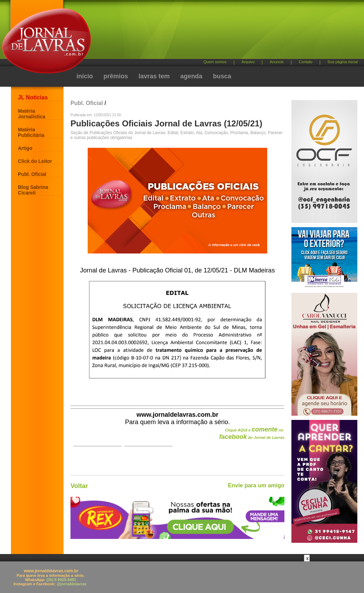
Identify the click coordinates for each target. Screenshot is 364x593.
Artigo (25, 148)
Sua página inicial (343, 62)
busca (222, 76)
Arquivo (248, 62)
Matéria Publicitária (31, 132)
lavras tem (154, 76)
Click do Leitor (35, 161)
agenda (191, 76)
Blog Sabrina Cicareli (33, 190)
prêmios (116, 76)
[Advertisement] (219, 32)
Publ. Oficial (32, 174)
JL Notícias (33, 97)
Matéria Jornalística (32, 114)
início (85, 76)
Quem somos (215, 62)
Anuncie (277, 62)
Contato (306, 62)
